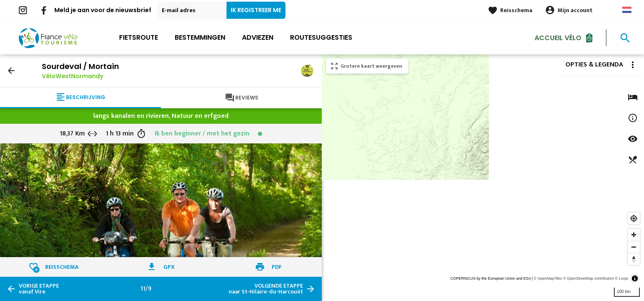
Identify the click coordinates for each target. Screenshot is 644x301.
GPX (169, 267)
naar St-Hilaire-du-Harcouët (266, 289)
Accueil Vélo (558, 37)
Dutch (627, 10)
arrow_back (11, 71)
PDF (277, 267)
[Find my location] (634, 218)
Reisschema (516, 10)
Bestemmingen (200, 37)
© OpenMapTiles (548, 278)
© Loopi (622, 278)
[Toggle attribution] (635, 278)
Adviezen (258, 37)
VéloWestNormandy (73, 76)
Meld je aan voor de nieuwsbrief (103, 10)
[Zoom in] (634, 235)
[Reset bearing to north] (634, 259)
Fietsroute (139, 37)
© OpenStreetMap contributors (588, 278)
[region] (483, 178)
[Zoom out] (634, 247)
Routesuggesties (321, 37)
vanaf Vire (39, 289)
